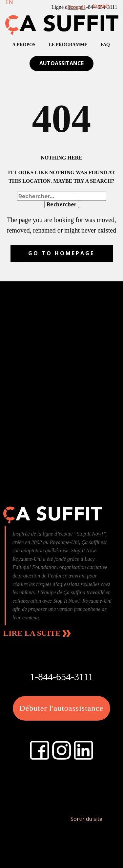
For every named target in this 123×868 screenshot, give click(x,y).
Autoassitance (61, 63)
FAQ (105, 45)
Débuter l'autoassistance (61, 708)
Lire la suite (37, 633)
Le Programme (68, 45)
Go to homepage (61, 253)
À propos (24, 45)
